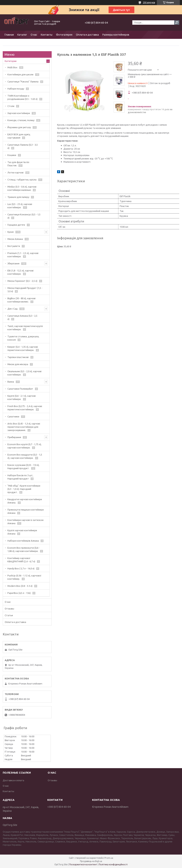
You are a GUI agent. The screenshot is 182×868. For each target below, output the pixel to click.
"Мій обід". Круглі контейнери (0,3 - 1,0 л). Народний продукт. (24, 489)
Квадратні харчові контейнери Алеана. (25, 501)
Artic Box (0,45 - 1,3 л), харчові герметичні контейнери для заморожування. (24, 427)
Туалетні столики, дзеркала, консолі (23, 338)
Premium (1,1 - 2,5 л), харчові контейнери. (23, 255)
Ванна (11, 382)
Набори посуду (16, 89)
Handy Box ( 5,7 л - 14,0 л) (21, 568)
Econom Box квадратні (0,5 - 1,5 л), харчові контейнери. (25, 456)
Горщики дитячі (16, 225)
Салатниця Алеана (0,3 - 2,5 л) (22, 317)
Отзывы (9, 609)
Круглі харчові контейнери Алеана (22, 532)
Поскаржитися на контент (83, 864)
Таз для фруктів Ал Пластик (18, 164)
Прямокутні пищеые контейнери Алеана (26, 511)
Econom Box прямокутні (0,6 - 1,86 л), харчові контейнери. (24, 549)
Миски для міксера (18, 364)
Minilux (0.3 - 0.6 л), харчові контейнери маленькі (22, 188)
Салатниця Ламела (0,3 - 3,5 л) (23, 146)
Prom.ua (109, 858)
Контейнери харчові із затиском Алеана (25, 522)
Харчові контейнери (19, 113)
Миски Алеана (15, 239)
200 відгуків (149, 2)
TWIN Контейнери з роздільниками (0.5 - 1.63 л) (22, 97)
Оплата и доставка (87, 35)
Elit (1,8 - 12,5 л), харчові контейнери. (20, 272)
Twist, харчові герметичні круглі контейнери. (25, 328)
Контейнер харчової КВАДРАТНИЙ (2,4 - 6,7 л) (21, 560)
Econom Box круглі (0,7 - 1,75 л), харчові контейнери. (24, 446)
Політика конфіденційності (113, 864)
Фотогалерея (64, 35)
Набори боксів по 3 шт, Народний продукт (20, 477)
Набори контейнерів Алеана (23, 541)
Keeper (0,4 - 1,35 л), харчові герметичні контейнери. (23, 348)
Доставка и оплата (13, 780)
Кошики (12, 155)
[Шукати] (177, 23)
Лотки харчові (15, 172)
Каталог (22, 35)
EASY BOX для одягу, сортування (19, 136)
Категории (11, 61)
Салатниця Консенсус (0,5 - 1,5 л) (24, 216)
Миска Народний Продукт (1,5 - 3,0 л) (25, 290)
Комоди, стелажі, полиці (21, 120)
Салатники (13, 416)
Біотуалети (14, 246)
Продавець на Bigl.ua (91, 861)
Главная (9, 35)
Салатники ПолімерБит (20, 389)
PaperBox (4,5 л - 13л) (19, 593)
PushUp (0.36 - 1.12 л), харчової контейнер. (24, 577)
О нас (34, 35)
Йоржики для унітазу (19, 127)
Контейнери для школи (20, 74)
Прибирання (14, 437)
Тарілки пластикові (18, 357)
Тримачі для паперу (18, 197)
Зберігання (13, 263)
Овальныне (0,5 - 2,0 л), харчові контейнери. (24, 373)
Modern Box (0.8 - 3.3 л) (20, 586)
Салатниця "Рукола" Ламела (23, 82)
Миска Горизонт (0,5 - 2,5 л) (22, 281)
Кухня (11, 232)
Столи (11, 106)
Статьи (9, 615)
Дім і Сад (13, 309)
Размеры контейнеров (116, 35)
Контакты (47, 35)
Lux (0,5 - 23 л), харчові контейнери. (20, 206)
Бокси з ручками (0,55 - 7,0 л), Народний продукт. (23, 467)
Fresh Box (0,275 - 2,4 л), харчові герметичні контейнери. (25, 408)
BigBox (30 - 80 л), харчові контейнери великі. (21, 300)
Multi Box (12, 67)
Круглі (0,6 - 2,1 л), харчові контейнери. (22, 397)
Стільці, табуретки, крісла (22, 180)
